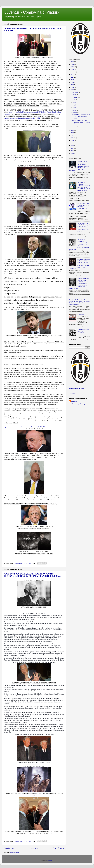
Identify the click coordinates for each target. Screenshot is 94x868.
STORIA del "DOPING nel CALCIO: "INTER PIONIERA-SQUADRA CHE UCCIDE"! (84, 207)
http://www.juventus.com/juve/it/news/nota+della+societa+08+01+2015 (25, 427)
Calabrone (74, 401)
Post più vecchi (59, 848)
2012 (72, 135)
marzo (74, 110)
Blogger (50, 860)
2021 (72, 75)
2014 (72, 130)
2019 (72, 80)
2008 (72, 146)
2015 (72, 90)
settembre (75, 97)
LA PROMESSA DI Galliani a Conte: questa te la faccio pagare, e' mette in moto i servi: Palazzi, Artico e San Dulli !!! (84, 227)
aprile (74, 108)
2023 (72, 69)
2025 (72, 64)
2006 (72, 151)
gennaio (75, 127)
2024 (72, 67)
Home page (34, 848)
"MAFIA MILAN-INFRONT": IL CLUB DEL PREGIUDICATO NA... (81, 116)
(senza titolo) (81, 315)
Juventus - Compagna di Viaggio (32, 12)
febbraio (75, 113)
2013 (72, 133)
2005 (72, 153)
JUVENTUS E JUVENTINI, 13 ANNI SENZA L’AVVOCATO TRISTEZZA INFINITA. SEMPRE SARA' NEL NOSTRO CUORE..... (32, 575)
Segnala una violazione (76, 388)
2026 (72, 62)
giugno (75, 102)
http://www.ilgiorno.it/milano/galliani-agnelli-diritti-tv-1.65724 (22, 118)
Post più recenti (9, 848)
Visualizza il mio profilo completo (78, 404)
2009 (72, 143)
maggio (75, 105)
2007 (72, 148)
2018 (72, 82)
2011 (72, 138)
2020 (72, 77)
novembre (75, 92)
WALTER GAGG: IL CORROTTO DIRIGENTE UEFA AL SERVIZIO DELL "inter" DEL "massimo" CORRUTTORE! (84, 187)
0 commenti (28, 563)
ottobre (75, 95)
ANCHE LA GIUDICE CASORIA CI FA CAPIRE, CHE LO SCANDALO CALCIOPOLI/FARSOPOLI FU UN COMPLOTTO (79, 264)
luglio (74, 100)
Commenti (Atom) (14, 852)
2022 (72, 72)
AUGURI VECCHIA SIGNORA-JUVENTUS (83, 331)
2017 (72, 85)
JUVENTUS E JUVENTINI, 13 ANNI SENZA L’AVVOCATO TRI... (81, 122)
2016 (72, 87)
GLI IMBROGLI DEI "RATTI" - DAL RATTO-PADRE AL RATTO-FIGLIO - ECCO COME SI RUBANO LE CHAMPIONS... (79, 284)
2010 (72, 140)
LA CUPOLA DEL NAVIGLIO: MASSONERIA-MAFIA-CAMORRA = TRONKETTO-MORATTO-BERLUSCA (79, 166)
